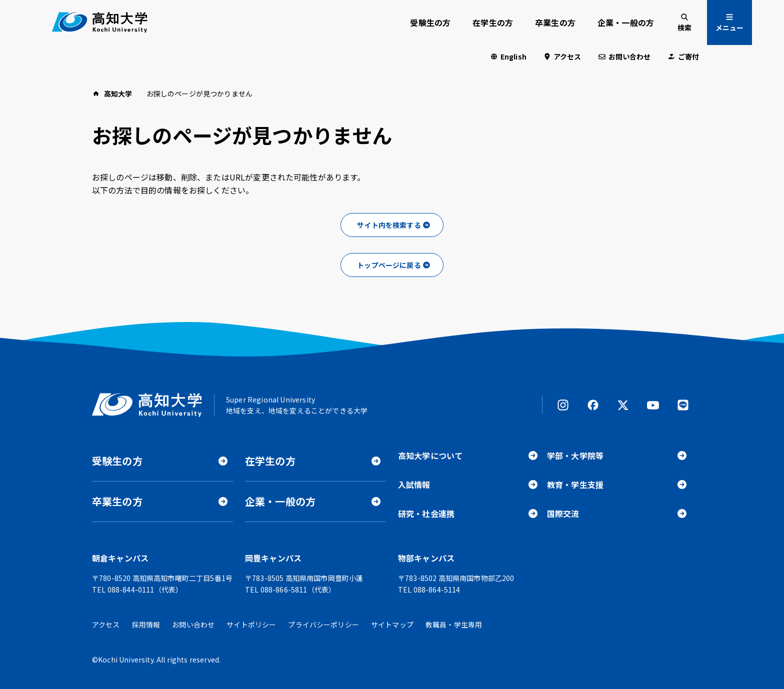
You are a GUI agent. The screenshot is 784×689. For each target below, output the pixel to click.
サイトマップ (392, 624)
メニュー (729, 27)
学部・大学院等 (575, 455)
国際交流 (563, 513)
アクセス (567, 56)
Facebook (593, 405)
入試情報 (414, 484)
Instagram (563, 405)
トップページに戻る (389, 265)
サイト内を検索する (389, 225)
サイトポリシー (251, 624)
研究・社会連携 (426, 513)
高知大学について (430, 455)
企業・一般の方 (626, 22)
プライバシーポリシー (323, 624)
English (513, 56)
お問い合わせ (630, 56)
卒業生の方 (555, 22)
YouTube (653, 405)
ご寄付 (688, 56)
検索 (684, 27)
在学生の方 (493, 22)
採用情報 (146, 624)
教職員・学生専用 (454, 624)
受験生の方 (430, 22)
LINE (683, 405)
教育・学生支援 (575, 484)
